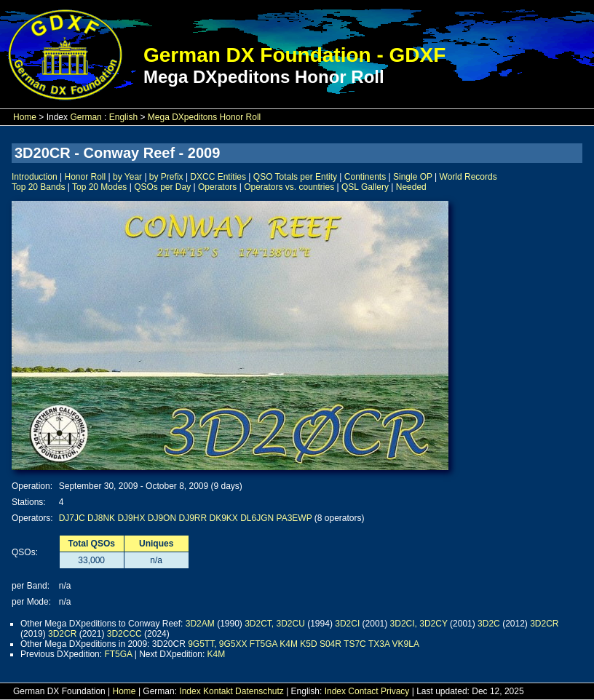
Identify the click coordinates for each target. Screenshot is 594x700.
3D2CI (347, 624)
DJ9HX (131, 518)
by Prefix (166, 177)
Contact (363, 691)
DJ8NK (101, 518)
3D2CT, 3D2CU (275, 624)
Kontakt (218, 691)
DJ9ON (162, 518)
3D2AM (200, 624)
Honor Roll (86, 177)
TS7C (355, 644)
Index (190, 691)
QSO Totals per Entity (295, 177)
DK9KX (223, 518)
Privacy (395, 691)
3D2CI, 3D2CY (419, 624)
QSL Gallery (365, 187)
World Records (468, 177)
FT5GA (264, 644)
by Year (127, 177)
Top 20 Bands (38, 187)
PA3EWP (294, 518)
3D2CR (544, 624)
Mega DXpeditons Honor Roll (204, 117)
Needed (411, 187)
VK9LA (406, 644)
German (86, 117)
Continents (365, 177)
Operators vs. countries (289, 187)
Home (25, 117)
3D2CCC (124, 634)
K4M (289, 644)
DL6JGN (257, 518)
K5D (308, 644)
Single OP (413, 177)
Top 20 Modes (99, 187)
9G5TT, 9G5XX (217, 644)
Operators (217, 187)
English (123, 117)
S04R (330, 644)
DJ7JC (72, 518)
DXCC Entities (218, 177)
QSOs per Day (162, 187)
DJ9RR (193, 518)
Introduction (35, 177)
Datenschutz (260, 691)
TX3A (379, 644)
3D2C (489, 624)
